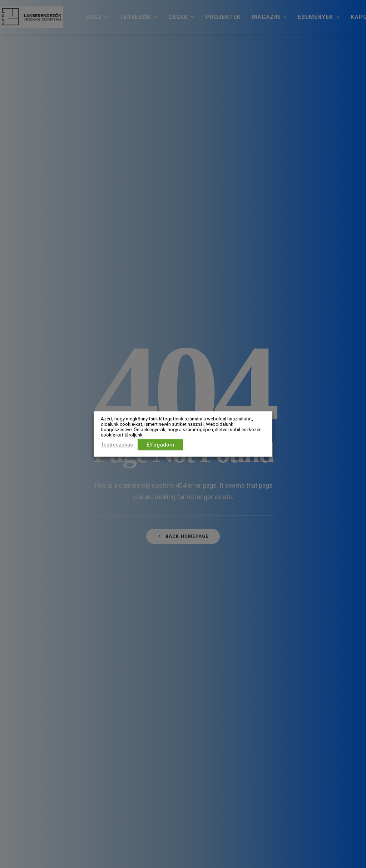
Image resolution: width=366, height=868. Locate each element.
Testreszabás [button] (117, 445)
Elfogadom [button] (160, 445)
